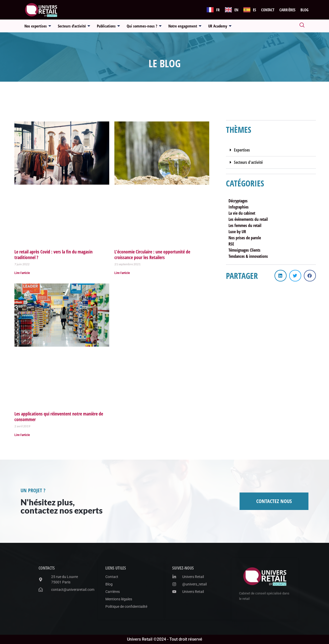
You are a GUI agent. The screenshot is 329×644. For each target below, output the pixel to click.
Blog (304, 10)
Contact (268, 10)
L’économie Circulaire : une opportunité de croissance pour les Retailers (152, 254)
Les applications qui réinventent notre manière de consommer (59, 416)
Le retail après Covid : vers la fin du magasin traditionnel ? (53, 254)
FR (218, 10)
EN (236, 10)
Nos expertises (38, 26)
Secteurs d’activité (74, 26)
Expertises (242, 150)
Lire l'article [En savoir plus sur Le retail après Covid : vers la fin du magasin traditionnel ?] (22, 273)
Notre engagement (185, 26)
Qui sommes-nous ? (144, 26)
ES (254, 10)
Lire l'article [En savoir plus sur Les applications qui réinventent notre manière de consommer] (22, 435)
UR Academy (220, 26)
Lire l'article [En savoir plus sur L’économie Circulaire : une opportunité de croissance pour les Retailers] (122, 273)
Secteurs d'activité (248, 162)
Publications (108, 26)
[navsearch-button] (302, 26)
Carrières (287, 10)
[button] (271, 150)
